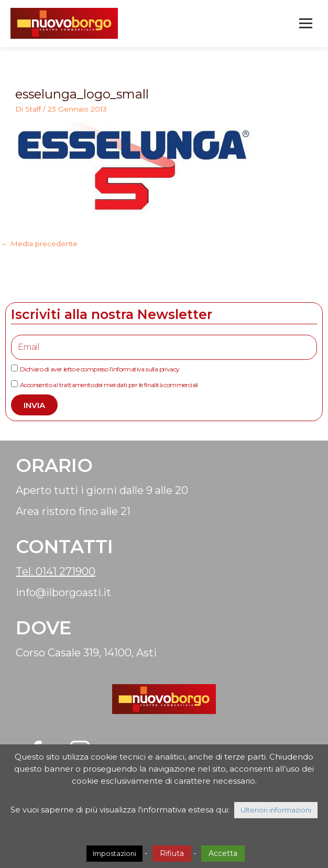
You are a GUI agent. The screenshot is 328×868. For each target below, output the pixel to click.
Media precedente (39, 244)
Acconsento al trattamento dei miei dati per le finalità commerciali (109, 385)
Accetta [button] (223, 853)
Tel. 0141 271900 (56, 572)
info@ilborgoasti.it (63, 592)
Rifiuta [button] (172, 853)
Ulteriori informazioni (276, 810)
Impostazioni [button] (114, 853)
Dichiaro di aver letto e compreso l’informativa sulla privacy (100, 369)
